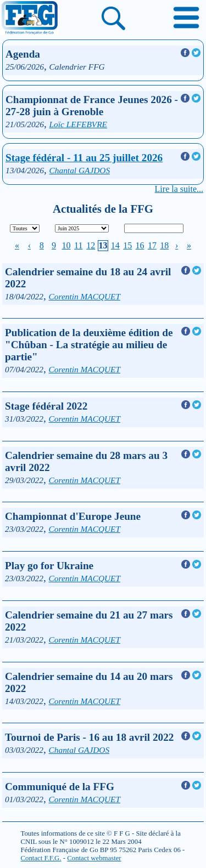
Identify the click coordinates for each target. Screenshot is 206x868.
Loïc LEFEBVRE (78, 124)
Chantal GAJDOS (80, 170)
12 (91, 245)
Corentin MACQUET (85, 296)
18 (164, 245)
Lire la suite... (179, 189)
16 (140, 245)
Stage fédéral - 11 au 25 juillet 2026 (84, 158)
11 (78, 245)
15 (127, 245)
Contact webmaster (94, 858)
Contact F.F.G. (41, 858)
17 (152, 245)
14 (115, 245)
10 (66, 245)
